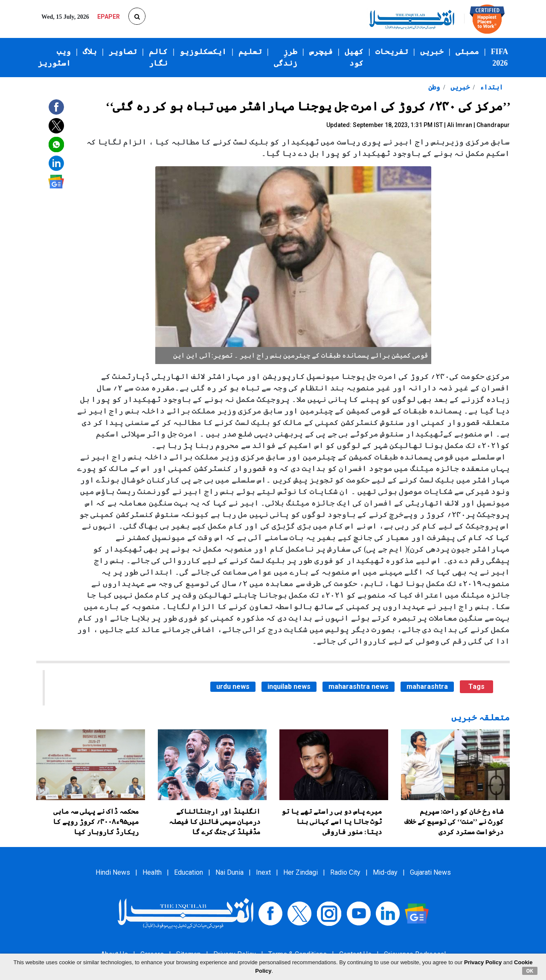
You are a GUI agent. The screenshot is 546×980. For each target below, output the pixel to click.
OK (530, 971)
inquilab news (289, 687)
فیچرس (321, 52)
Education (189, 872)
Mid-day (385, 872)
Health (152, 872)
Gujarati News (430, 872)
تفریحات (392, 52)
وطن (434, 87)
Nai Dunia (229, 872)
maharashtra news (359, 687)
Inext (263, 872)
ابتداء (491, 87)
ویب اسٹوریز (54, 57)
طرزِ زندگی (286, 57)
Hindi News (113, 872)
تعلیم (250, 52)
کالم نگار (158, 57)
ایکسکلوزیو (203, 52)
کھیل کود (354, 57)
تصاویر (123, 52)
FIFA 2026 (500, 57)
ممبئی (467, 52)
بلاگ (90, 52)
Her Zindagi (301, 872)
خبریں (432, 52)
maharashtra (427, 687)
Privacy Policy (483, 962)
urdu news (233, 687)
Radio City (345, 872)
